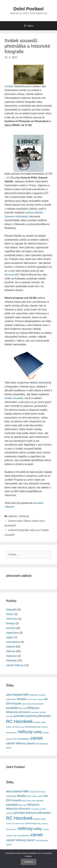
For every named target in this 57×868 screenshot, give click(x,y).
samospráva (13, 642)
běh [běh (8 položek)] (26, 694)
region (10, 637)
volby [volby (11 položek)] (38, 732)
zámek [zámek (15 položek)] (37, 738)
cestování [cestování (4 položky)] (34, 695)
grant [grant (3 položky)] (24, 704)
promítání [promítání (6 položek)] (19, 716)
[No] (53, 859)
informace (12, 619)
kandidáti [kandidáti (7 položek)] (12, 708)
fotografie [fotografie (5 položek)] (17, 704)
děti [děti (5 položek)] (46, 699)
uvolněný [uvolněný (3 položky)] (44, 727)
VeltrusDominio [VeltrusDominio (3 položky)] (12, 733)
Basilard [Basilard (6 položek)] (18, 695)
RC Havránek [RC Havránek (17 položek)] (19, 721)
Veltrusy (11, 651)
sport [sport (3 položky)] (23, 727)
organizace (12, 633)
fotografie (11, 610)
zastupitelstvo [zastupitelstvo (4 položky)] (24, 739)
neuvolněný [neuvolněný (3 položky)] (35, 712)
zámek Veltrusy (15, 665)
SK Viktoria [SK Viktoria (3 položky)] (16, 727)
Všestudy (24, 516)
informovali (11, 275)
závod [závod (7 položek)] (30, 743)
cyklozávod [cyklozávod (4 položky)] (11, 699)
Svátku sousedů (14, 398)
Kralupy (10, 623)
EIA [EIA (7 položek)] (8, 703)
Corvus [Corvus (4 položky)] (42, 695)
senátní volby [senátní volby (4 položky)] (40, 722)
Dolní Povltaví (28, 9)
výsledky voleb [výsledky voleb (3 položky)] (11, 739)
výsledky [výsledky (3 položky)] (46, 733)
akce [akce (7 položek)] (9, 695)
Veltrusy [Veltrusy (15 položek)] (25, 732)
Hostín (10, 614)
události (13, 516)
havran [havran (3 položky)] (29, 704)
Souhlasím (28, 862)
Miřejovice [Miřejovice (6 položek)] (33, 708)
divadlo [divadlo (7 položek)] (22, 699)
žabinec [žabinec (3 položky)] (9, 748)
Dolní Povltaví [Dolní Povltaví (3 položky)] (32, 699)
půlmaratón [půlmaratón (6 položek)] (44, 716)
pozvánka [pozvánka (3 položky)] (10, 716)
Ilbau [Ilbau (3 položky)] (34, 704)
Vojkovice (12, 656)
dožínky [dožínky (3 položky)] (40, 699)
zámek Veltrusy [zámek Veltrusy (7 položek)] (16, 743)
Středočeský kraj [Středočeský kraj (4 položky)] (33, 727)
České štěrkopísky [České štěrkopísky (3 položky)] (42, 744)
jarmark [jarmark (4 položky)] (40, 704)
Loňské (9, 86)
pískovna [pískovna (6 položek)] (31, 716)
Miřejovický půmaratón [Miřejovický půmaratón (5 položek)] (18, 712)
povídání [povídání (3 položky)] (43, 712)
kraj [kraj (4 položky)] (20, 708)
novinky (10, 628)
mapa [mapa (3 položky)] (25, 708)
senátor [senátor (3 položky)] (9, 727)
